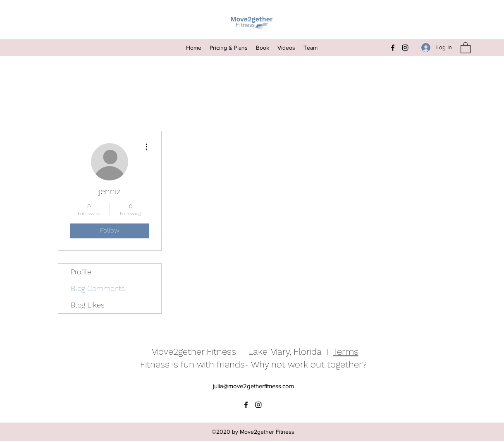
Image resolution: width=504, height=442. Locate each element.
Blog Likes (88, 305)
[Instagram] (405, 48)
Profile (81, 272)
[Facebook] (393, 48)
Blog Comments (98, 288)
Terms (346, 352)
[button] (466, 47)
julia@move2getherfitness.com (253, 386)
